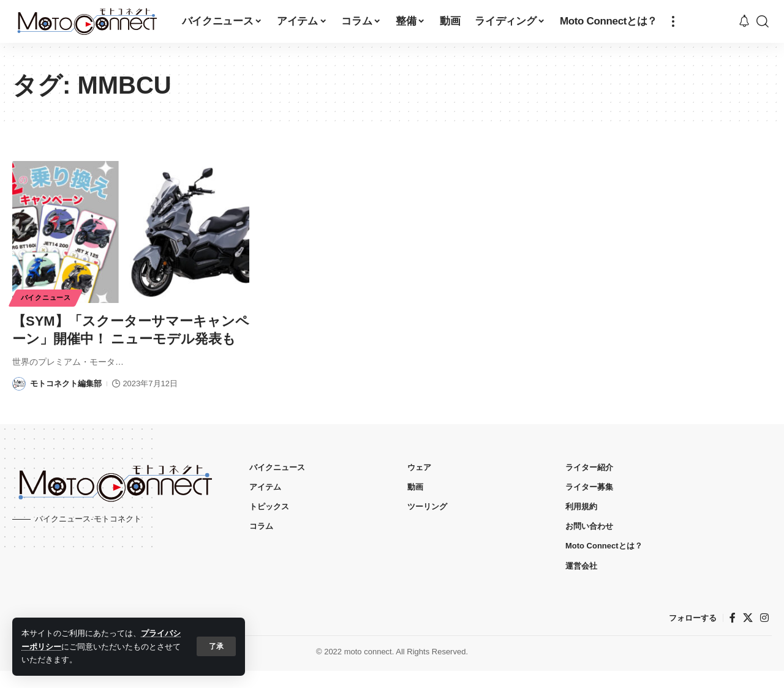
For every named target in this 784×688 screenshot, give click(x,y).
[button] (216, 646)
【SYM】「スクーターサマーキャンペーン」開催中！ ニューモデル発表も (124, 338)
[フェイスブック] (733, 635)
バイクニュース (48, 297)
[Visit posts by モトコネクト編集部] (19, 402)
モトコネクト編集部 (66, 401)
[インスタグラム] (764, 635)
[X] (748, 635)
